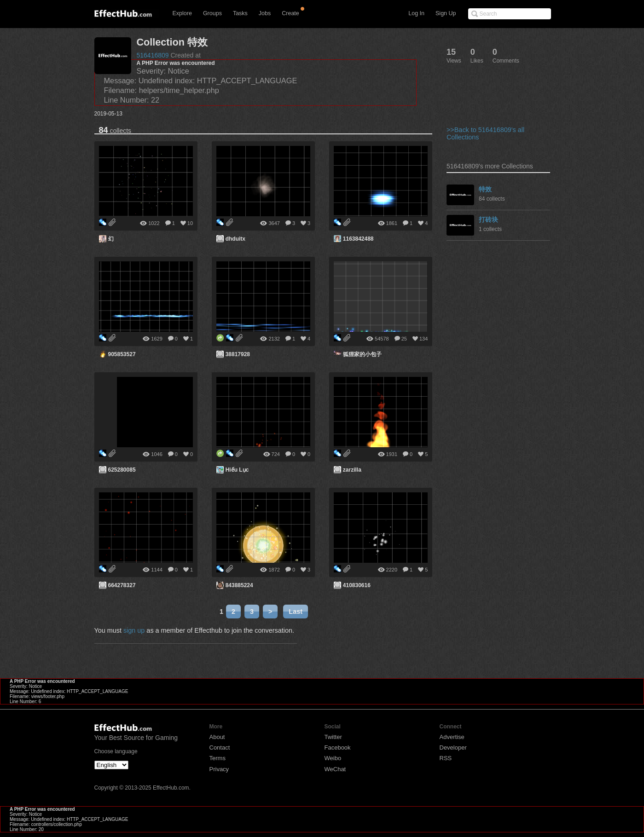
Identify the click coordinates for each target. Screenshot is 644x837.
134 (424, 339)
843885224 (239, 585)
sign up (134, 630)
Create (290, 13)
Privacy (219, 769)
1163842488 (358, 239)
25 (404, 339)
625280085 (122, 470)
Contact (220, 748)
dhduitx (235, 239)
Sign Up (446, 13)
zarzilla (352, 470)
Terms (218, 758)
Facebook (338, 748)
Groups (212, 13)
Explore (182, 13)
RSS (446, 758)
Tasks (240, 13)
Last (296, 612)
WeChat (335, 769)
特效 (485, 189)
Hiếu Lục (237, 470)
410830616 (357, 585)
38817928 (238, 354)
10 (190, 223)
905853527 (122, 354)
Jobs (265, 13)
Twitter (333, 737)
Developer (453, 748)
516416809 (153, 55)
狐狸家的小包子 (362, 354)
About (217, 737)
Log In (416, 13)
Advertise (452, 737)
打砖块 (488, 219)
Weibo (333, 758)
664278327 (122, 585)
